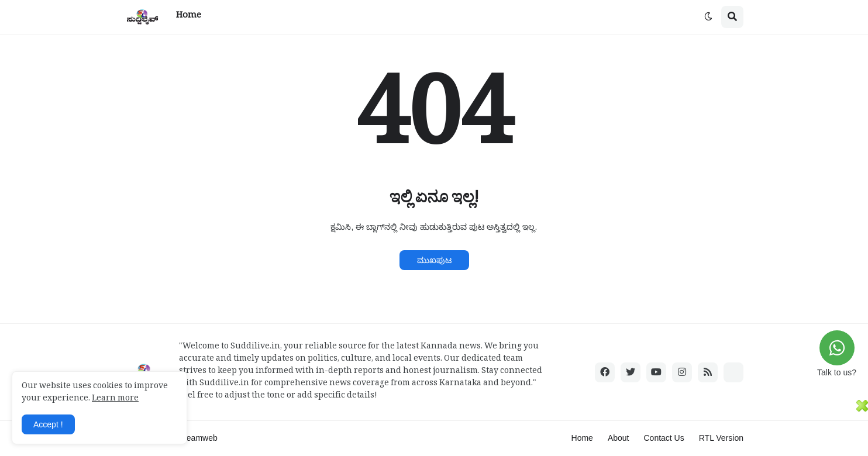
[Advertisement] (428, 426)
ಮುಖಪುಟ (434, 260)
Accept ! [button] (48, 424)
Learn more (115, 400)
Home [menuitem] (189, 17)
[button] (708, 17)
